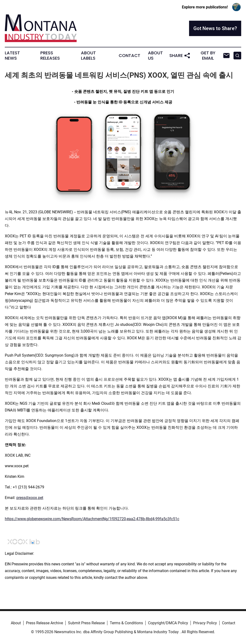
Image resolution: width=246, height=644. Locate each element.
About (16, 623)
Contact (129, 56)
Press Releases (50, 56)
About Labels (88, 56)
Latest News (12, 56)
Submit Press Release (86, 623)
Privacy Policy (205, 623)
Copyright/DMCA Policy (168, 623)
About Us (155, 56)
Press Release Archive (44, 623)
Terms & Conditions (126, 623)
